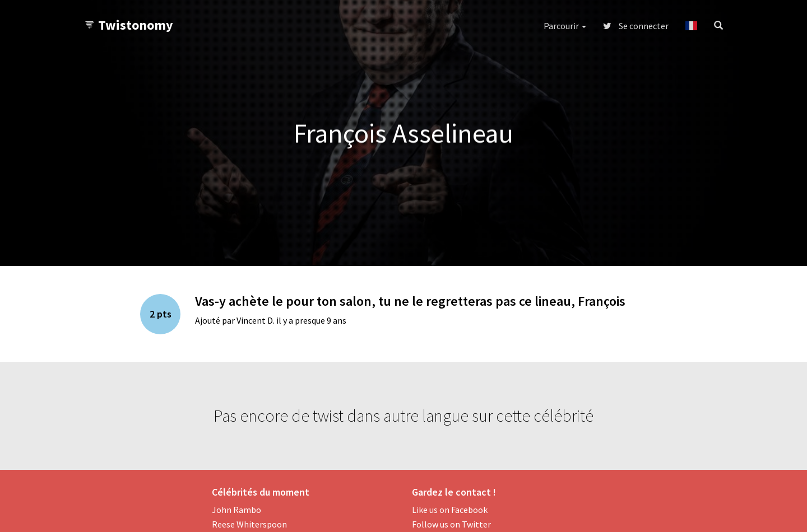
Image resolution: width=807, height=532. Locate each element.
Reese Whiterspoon (249, 524)
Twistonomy (129, 25)
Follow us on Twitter (451, 524)
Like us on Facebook (450, 510)
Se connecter (636, 26)
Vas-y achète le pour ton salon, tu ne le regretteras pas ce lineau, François (410, 301)
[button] (691, 26)
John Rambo (236, 510)
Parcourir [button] (565, 26)
